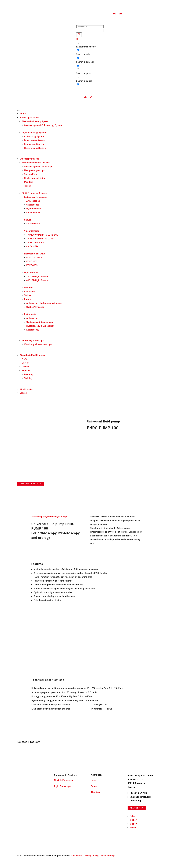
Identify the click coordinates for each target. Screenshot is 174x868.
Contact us (137, 808)
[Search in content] (78, 58)
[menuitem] (115, 14)
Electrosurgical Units (34, 178)
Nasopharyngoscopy (34, 170)
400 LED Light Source (37, 280)
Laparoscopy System (35, 140)
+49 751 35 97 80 (138, 793)
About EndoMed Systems (32, 355)
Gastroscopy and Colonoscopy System (43, 125)
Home (23, 114)
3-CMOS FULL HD (35, 243)
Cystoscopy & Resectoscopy (40, 322)
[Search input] (90, 27)
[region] (87, 699)
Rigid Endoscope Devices (34, 193)
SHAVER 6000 (33, 224)
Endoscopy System (29, 118)
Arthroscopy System (34, 136)
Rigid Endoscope (63, 786)
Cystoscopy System (34, 144)
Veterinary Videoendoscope (38, 344)
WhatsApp (136, 801)
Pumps (28, 299)
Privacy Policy (91, 856)
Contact (24, 393)
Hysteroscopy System (35, 148)
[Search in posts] (78, 69)
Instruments (30, 314)
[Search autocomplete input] (90, 30)
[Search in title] (78, 50)
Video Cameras (32, 231)
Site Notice (77, 856)
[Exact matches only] (78, 43)
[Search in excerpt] (78, 66)
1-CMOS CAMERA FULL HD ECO (42, 235)
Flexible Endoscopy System (35, 121)
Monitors (29, 182)
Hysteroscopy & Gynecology (40, 326)
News (25, 359)
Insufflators (30, 292)
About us (95, 792)
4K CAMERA (32, 246)
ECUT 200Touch (34, 258)
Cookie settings (107, 856)
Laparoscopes (33, 212)
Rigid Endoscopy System (34, 133)
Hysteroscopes (34, 209)
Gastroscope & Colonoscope (38, 167)
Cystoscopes (33, 205)
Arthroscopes (33, 201)
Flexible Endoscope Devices (36, 163)
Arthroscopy (32, 318)
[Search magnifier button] (79, 35)
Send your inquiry (31, 484)
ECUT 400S (32, 265)
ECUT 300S (32, 261)
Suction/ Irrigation (35, 307)
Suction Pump (31, 174)
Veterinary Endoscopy (33, 340)
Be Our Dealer (26, 389)
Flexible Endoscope (64, 780)
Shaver (28, 220)
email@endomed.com (140, 797)
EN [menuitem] (120, 14)
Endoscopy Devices (29, 159)
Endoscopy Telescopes (36, 197)
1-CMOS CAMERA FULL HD (40, 239)
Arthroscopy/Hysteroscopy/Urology (44, 303)
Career (25, 363)
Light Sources (31, 273)
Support (26, 371)
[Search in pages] (78, 77)
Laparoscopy (33, 330)
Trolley (27, 186)
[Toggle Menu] (19, 111)
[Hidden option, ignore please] (78, 84)
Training (28, 378)
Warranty (29, 374)
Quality (25, 367)
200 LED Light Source (37, 276)
